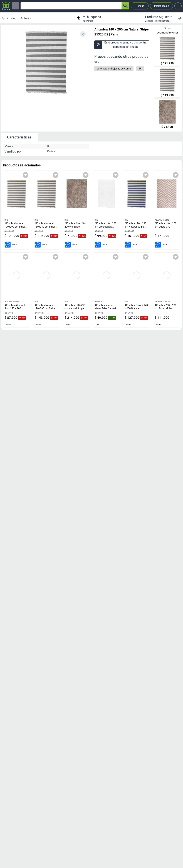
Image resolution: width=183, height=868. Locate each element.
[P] (140, 69)
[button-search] (125, 6)
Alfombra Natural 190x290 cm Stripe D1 (46, 308)
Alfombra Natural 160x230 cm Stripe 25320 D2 (46, 227)
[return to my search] (88, 18)
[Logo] (6, 6)
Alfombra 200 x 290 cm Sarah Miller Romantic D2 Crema (166, 308)
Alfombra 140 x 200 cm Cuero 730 (165, 225)
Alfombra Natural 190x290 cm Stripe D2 (16, 227)
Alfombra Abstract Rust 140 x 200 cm (15, 307)
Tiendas (140, 6)
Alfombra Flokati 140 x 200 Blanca (136, 307)
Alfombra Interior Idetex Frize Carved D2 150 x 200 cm (106, 308)
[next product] (164, 18)
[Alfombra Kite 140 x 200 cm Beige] (167, 114)
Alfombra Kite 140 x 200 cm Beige (76, 225)
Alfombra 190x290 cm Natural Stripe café (75, 308)
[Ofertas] (71, 6)
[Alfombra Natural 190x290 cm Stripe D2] (167, 51)
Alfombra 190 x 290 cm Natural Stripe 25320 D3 (135, 227)
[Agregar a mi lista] (26, 175)
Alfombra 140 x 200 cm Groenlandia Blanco (105, 227)
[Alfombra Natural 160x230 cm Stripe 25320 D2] (167, 82)
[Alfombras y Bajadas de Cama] (114, 69)
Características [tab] (19, 137)
